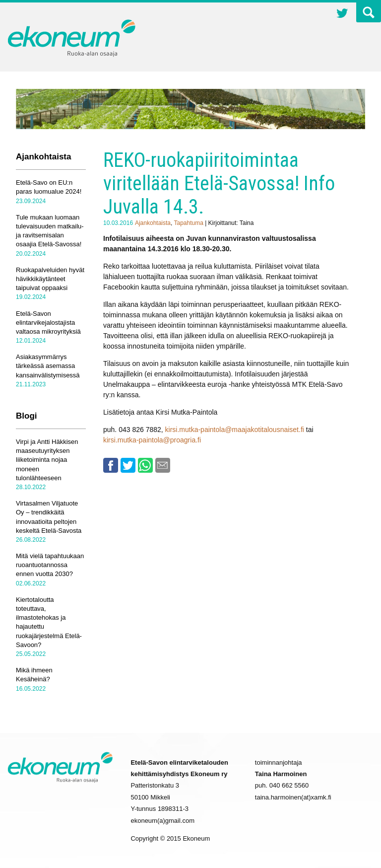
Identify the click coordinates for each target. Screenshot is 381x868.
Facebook (111, 465)
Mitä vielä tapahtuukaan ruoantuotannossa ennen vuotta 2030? (50, 565)
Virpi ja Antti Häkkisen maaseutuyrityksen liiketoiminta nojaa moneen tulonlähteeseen (47, 460)
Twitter (342, 14)
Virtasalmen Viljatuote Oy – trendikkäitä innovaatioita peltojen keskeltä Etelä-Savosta (49, 517)
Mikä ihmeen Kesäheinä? (34, 675)
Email (163, 465)
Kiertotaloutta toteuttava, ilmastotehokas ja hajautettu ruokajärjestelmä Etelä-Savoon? (49, 622)
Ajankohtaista (153, 223)
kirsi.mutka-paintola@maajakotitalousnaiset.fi (236, 430)
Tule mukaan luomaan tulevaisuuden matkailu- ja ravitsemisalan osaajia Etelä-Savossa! (50, 231)
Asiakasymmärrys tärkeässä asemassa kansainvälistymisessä (48, 366)
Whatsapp (145, 465)
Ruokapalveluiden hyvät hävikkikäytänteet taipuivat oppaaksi (50, 279)
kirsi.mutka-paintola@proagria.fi (152, 440)
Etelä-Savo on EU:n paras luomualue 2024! (49, 187)
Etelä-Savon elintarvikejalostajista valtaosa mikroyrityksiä (48, 323)
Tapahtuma (188, 223)
